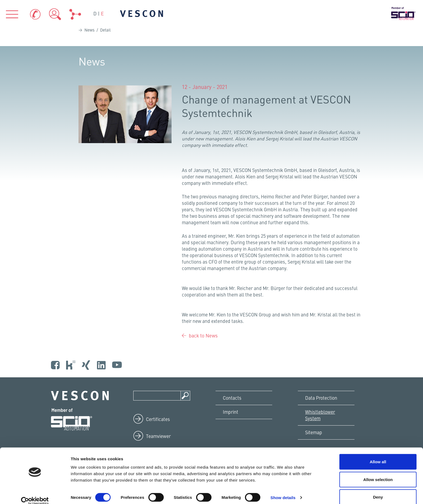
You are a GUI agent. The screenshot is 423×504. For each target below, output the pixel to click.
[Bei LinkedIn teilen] (187, 160)
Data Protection (323, 412)
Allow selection (378, 472)
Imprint (232, 427)
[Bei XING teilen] (191, 160)
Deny (378, 490)
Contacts (233, 412)
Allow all (378, 454)
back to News (203, 349)
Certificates (159, 433)
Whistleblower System (322, 430)
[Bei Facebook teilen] (183, 160)
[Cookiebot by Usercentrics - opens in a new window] (35, 493)
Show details (283, 490)
